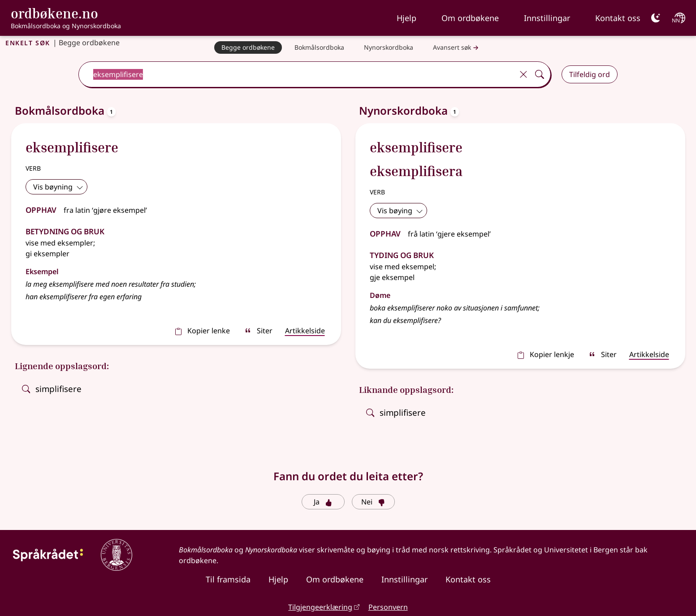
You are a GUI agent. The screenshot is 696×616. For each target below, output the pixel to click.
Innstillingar (547, 18)
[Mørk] (656, 18)
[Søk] (540, 74)
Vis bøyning (58, 187)
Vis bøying (400, 211)
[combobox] (297, 74)
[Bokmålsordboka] (319, 47)
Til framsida (228, 579)
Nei (373, 502)
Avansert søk (457, 48)
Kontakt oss (618, 18)
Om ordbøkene (470, 18)
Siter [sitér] (258, 331)
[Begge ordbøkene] (248, 47)
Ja (323, 502)
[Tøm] (523, 74)
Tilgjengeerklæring (320, 607)
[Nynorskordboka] (389, 47)
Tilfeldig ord (590, 74)
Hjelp (406, 18)
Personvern (388, 607)
